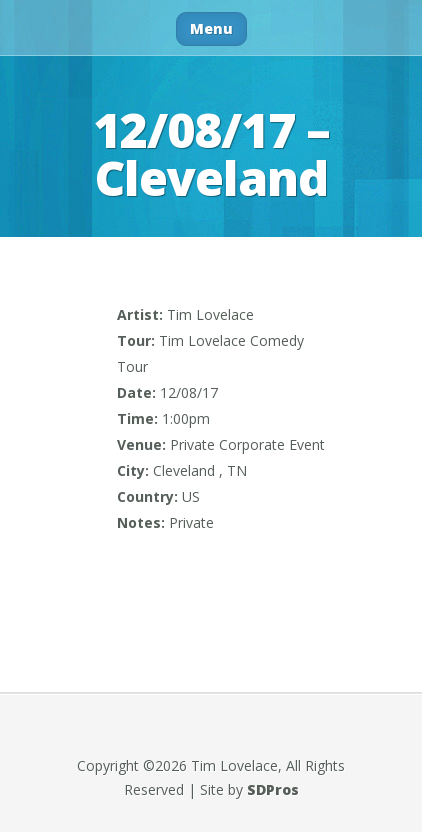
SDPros (273, 789)
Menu (211, 28)
